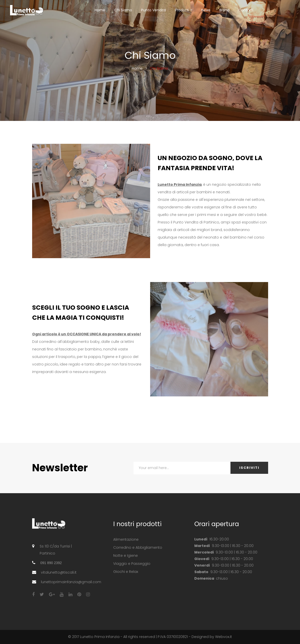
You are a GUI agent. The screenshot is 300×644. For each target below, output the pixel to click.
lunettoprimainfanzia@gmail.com (71, 582)
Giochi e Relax (126, 572)
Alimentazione (126, 539)
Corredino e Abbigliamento (138, 547)
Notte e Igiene (126, 556)
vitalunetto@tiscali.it (59, 572)
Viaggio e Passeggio (132, 564)
